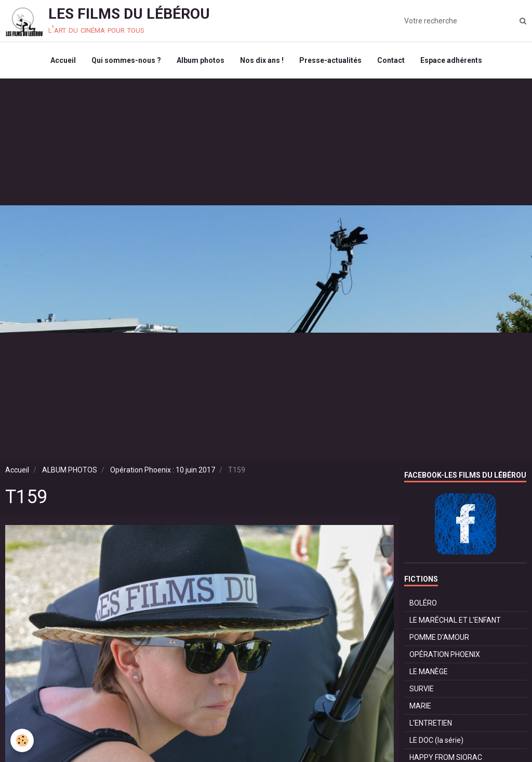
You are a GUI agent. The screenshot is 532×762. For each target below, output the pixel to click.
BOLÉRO (423, 603)
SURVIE (422, 689)
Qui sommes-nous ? (126, 60)
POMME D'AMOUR (439, 637)
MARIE (420, 706)
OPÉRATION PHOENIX (445, 654)
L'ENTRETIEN (431, 723)
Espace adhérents (451, 60)
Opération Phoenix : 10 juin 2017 (163, 470)
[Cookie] (22, 740)
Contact (391, 60)
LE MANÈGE (429, 672)
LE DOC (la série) (436, 740)
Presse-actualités (330, 60)
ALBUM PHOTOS (70, 470)
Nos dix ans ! (262, 60)
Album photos (201, 60)
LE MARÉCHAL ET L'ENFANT (455, 620)
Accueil (63, 60)
